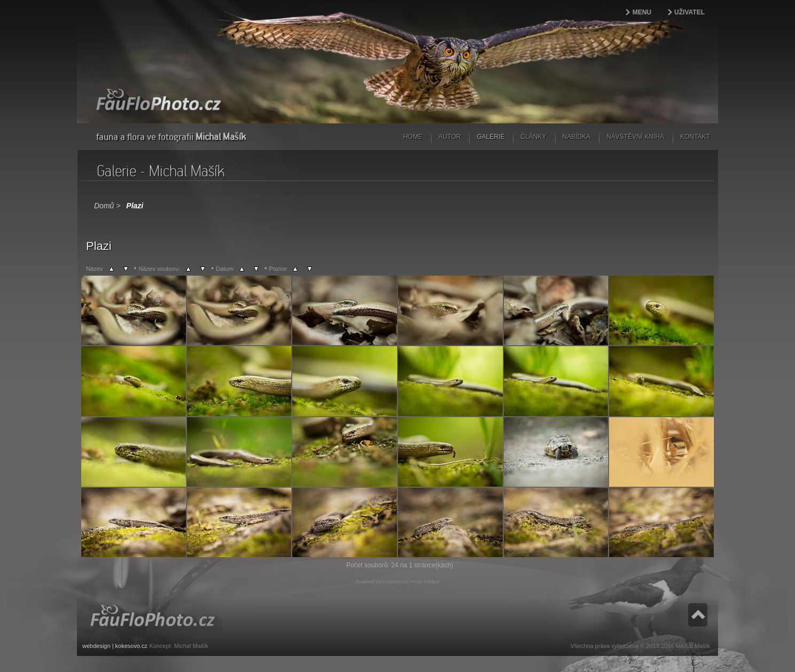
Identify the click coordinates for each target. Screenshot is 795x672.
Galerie (490, 137)
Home (413, 137)
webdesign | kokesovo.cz (115, 646)
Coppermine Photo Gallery (411, 582)
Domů (104, 206)
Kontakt (695, 137)
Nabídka (577, 137)
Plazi (135, 206)
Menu (642, 12)
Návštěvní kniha (635, 137)
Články (533, 137)
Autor (450, 137)
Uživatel (689, 12)
